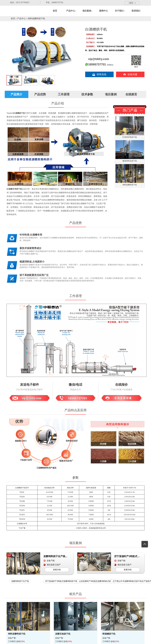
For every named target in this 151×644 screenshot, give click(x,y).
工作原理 (64, 94)
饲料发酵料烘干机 (36, 19)
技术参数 (87, 94)
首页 (13, 19)
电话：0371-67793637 (18, 2)
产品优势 (40, 94)
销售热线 (99, 74)
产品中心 (21, 19)
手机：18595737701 (53, 2)
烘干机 (22, 14)
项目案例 (111, 94)
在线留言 (134, 94)
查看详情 (57, 570)
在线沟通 (130, 74)
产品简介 (16, 94)
